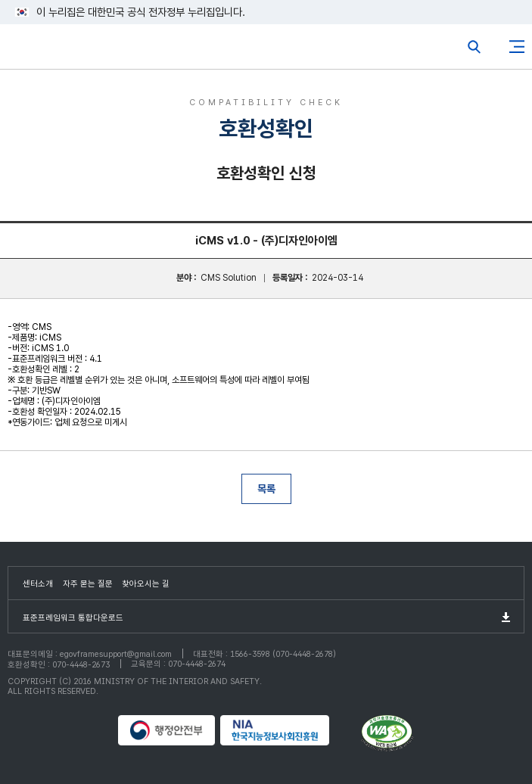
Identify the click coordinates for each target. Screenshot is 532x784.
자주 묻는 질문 (88, 584)
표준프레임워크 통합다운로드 (73, 618)
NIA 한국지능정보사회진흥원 (288, 730)
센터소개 (38, 584)
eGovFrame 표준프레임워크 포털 (40, 50)
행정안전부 (167, 730)
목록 (266, 489)
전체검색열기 (474, 47)
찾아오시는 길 (146, 584)
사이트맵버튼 (517, 47)
